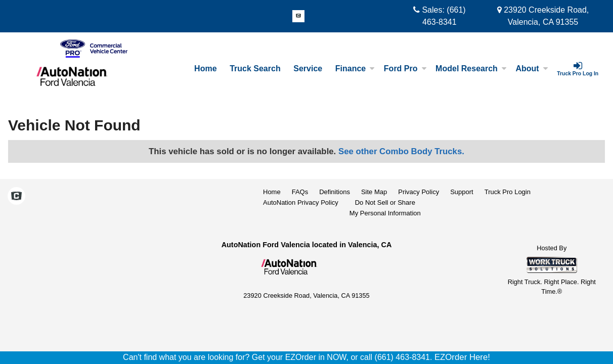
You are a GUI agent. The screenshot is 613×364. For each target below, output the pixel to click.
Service (308, 69)
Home (205, 69)
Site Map (374, 192)
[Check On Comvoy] (298, 17)
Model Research (471, 69)
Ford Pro (405, 69)
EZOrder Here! (462, 357)
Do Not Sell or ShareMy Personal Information (385, 208)
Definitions (335, 192)
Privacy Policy (419, 192)
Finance (355, 69)
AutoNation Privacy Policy (301, 202)
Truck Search (255, 69)
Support (462, 192)
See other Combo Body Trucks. (401, 151)
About (532, 69)
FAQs (300, 192)
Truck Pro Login (508, 192)
